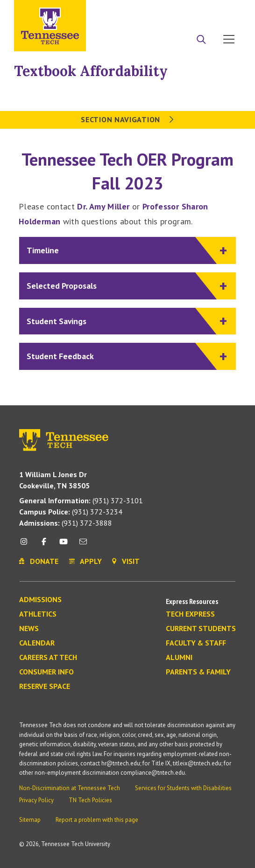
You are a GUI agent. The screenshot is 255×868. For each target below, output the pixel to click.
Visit (226, 11)
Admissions (40, 600)
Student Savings (122, 321)
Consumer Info (46, 672)
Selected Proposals (122, 286)
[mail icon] (83, 545)
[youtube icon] (64, 545)
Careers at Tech (48, 658)
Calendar (37, 643)
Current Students (201, 629)
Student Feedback (122, 357)
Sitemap (30, 820)
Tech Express (190, 614)
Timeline (122, 250)
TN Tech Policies (90, 800)
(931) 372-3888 (66, 523)
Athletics (38, 614)
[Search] (201, 40)
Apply (156, 11)
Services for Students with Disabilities (183, 788)
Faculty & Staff (196, 643)
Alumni (179, 658)
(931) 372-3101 (81, 500)
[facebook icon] (43, 545)
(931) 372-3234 (71, 512)
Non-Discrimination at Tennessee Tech (70, 788)
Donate (191, 11)
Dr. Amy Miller (103, 206)
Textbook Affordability (91, 71)
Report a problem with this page (97, 820)
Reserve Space (45, 687)
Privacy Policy (36, 800)
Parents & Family (198, 672)
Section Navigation (127, 119)
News (29, 629)
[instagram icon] (26, 545)
